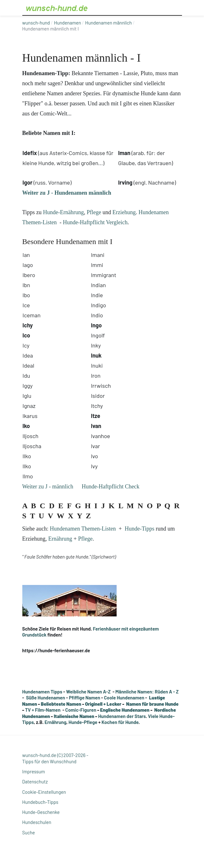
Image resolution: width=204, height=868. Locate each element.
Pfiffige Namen (84, 698)
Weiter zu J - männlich (48, 487)
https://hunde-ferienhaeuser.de (56, 650)
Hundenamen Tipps (42, 692)
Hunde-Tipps (140, 529)
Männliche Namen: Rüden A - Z (147, 692)
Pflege (94, 212)
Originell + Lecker (103, 704)
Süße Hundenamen (46, 698)
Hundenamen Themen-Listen (83, 529)
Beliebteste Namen (61, 704)
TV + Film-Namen (43, 710)
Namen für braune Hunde (152, 704)
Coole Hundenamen (124, 698)
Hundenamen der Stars (122, 716)
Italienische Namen (74, 716)
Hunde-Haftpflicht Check (110, 487)
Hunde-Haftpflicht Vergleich (95, 222)
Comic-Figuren (81, 710)
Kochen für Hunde (120, 722)
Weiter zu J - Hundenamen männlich (67, 193)
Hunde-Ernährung (63, 212)
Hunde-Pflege (83, 722)
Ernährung (60, 539)
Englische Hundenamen (125, 710)
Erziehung (124, 212)
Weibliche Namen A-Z (88, 692)
